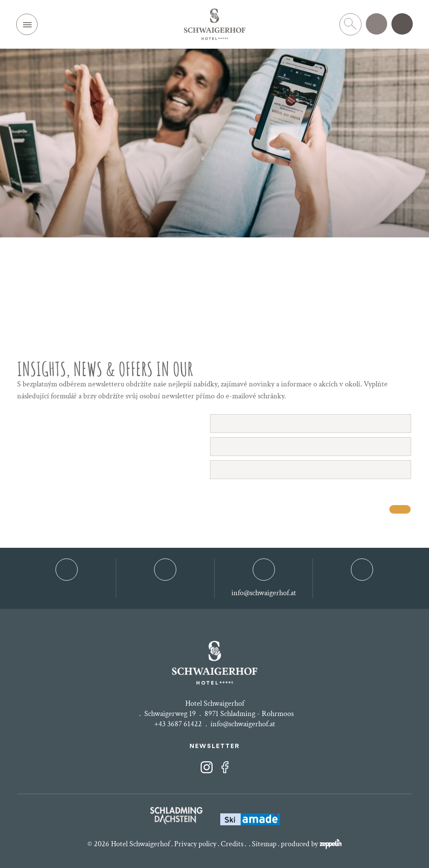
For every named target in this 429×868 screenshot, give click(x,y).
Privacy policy (195, 844)
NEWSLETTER (215, 747)
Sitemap (264, 844)
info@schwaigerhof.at (243, 724)
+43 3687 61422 (178, 724)
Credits (232, 844)
